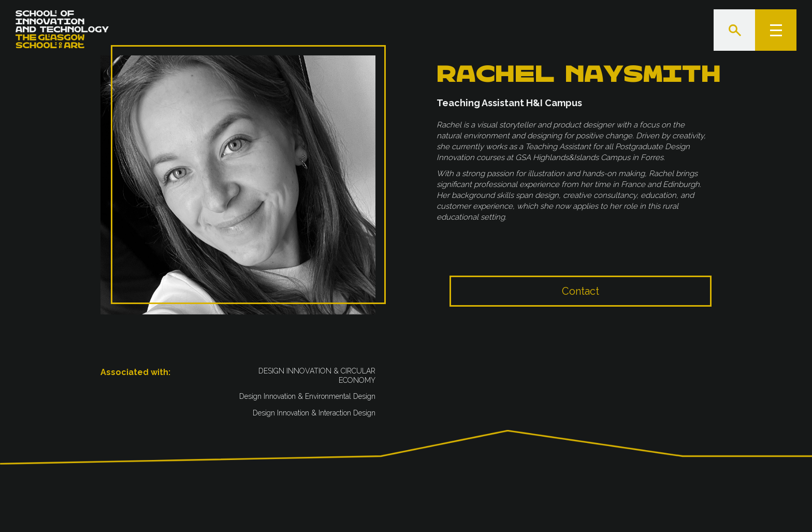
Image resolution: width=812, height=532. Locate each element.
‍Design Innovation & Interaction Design (314, 413)
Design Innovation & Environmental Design (307, 397)
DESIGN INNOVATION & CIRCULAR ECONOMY (317, 376)
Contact (581, 301)
